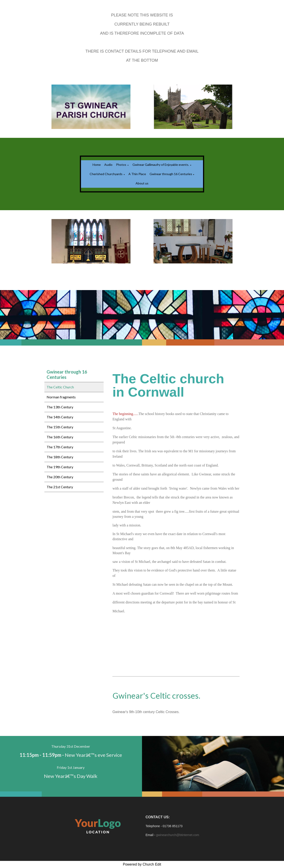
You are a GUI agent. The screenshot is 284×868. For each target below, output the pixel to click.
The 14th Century (60, 417)
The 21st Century (60, 487)
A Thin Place (137, 174)
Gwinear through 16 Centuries (171, 174)
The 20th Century (60, 477)
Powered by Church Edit (142, 864)
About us (142, 183)
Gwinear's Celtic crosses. (156, 696)
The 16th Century (60, 437)
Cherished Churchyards (106, 174)
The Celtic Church (60, 387)
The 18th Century (60, 457)
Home (97, 165)
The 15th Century (60, 427)
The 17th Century (60, 447)
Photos (121, 165)
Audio (108, 165)
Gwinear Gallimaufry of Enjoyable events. (161, 165)
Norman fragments (61, 397)
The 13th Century (60, 407)
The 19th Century (60, 467)
